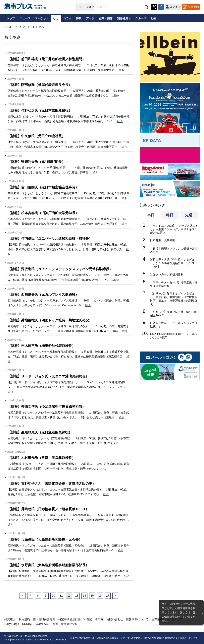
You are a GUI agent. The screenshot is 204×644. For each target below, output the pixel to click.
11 (61, 596)
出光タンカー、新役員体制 (167, 274)
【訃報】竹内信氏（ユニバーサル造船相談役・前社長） (52, 238)
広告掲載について (137, 619)
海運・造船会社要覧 (65, 624)
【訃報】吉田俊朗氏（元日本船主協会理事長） (45, 187)
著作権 (99, 619)
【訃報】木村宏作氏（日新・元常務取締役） (43, 458)
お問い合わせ (114, 619)
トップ (11, 18)
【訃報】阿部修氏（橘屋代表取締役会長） (42, 85)
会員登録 (193, 7)
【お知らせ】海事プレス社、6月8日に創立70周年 (174, 314)
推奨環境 (10, 619)
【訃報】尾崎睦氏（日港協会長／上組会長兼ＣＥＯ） (51, 509)
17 (108, 596)
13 (77, 596)
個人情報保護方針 (44, 619)
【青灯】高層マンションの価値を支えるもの (174, 250)
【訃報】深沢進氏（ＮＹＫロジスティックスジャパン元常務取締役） (63, 269)
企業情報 (156, 619)
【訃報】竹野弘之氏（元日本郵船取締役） (42, 110)
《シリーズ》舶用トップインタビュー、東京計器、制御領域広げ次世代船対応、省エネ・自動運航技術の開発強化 (174, 299)
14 (84, 596)
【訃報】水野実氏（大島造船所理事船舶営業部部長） (51, 565)
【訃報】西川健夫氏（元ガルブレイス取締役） (45, 294)
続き (122, 70)
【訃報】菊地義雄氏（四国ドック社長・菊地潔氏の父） (52, 320)
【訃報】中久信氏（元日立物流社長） (38, 136)
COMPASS (42, 624)
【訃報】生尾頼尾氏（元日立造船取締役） (42, 432)
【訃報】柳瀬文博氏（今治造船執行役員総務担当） (49, 407)
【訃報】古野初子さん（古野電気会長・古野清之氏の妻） (54, 483)
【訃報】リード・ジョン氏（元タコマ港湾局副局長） (51, 376)
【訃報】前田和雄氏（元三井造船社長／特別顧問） (49, 59)
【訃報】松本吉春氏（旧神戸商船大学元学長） (45, 213)
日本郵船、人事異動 (163, 240)
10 (53, 596)
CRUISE (27, 624)
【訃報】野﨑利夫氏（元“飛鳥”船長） (38, 162)
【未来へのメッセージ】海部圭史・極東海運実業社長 (174, 284)
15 (92, 596)
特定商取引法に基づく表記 (75, 619)
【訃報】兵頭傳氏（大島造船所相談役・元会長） (47, 540)
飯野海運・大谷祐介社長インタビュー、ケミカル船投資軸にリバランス (172, 263)
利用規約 (24, 619)
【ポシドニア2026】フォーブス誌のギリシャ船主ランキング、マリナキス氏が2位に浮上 (174, 229)
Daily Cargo (12, 624)
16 (100, 596)
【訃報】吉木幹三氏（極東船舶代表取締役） (43, 346)
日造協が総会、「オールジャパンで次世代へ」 (174, 325)
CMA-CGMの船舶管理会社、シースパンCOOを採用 (174, 336)
